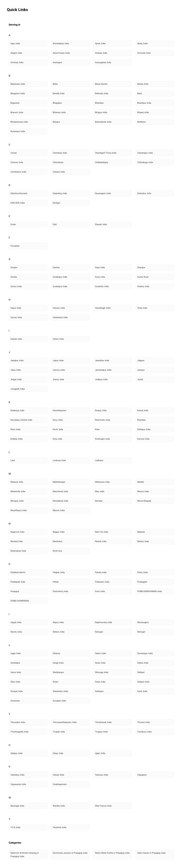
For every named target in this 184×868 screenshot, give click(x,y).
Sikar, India (15, 682)
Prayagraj (15, 591)
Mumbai (99, 501)
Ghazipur (141, 267)
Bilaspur (56, 122)
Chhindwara (58, 162)
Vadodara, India (17, 775)
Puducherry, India (60, 591)
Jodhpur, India (101, 379)
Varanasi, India (102, 775)
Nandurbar (57, 541)
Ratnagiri (99, 632)
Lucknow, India (59, 460)
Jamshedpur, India (103, 370)
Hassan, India (59, 308)
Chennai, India (17, 162)
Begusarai (15, 103)
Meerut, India (143, 491)
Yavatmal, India (60, 827)
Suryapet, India (59, 701)
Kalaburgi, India (17, 410)
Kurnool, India (143, 439)
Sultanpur (99, 691)
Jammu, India (59, 370)
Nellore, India (143, 541)
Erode (13, 224)
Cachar (14, 153)
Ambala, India (101, 53)
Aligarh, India (16, 53)
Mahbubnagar (59, 482)
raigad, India (16, 622)
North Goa (57, 551)
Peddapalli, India (18, 582)
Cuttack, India (59, 172)
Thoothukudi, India (103, 722)
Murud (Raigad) (144, 501)
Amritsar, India (17, 62)
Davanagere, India (103, 193)
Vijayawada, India (18, 784)
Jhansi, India (58, 379)
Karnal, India (143, 410)
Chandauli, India (60, 153)
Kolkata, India (17, 439)
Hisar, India (142, 308)
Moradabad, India (61, 501)
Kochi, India (58, 429)
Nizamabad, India (18, 551)
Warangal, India (17, 806)
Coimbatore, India (18, 172)
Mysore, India (59, 510)
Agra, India (15, 44)
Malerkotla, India (18, 491)
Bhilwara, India (59, 112)
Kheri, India (15, 429)
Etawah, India (101, 224)
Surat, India (142, 691)
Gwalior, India (143, 286)
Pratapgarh (142, 582)
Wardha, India (59, 806)
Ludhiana (99, 460)
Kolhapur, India (144, 429)
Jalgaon (141, 360)
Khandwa (141, 420)
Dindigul (56, 203)
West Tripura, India (103, 806)
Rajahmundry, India (103, 622)
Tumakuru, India (144, 732)
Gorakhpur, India (60, 277)
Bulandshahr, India (103, 122)
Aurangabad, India (103, 62)
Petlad (56, 582)
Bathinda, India (102, 93)
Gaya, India (100, 267)
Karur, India (58, 420)
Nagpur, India (59, 532)
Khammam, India (103, 420)
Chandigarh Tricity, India (106, 153)
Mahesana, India (102, 482)
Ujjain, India (100, 753)
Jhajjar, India (16, 379)
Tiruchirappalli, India (19, 732)
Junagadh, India (18, 389)
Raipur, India (58, 622)
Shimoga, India (102, 672)
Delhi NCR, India (18, 203)
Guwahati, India (102, 286)
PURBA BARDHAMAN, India (150, 591)
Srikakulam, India (60, 691)
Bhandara (99, 103)
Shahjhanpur (58, 672)
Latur (13, 460)
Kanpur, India (101, 410)
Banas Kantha (101, 84)
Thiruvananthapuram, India (65, 722)
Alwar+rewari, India (61, 53)
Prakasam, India (102, 582)
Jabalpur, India (17, 360)
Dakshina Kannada (19, 193)
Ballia (55, 84)
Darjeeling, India (60, 193)
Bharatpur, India (144, 103)
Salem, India (100, 653)
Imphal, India (16, 339)
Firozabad (15, 246)
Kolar (97, 429)
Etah (55, 224)
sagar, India (16, 653)
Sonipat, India (17, 691)
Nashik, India (101, 541)
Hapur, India (16, 308)
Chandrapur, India (145, 153)
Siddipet (141, 672)
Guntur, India (16, 286)
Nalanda (141, 532)
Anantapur (57, 62)
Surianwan (15, 701)
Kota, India (57, 439)
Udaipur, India (17, 753)
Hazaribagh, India (103, 308)
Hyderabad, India (60, 317)
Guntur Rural (143, 277)
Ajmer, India (100, 44)
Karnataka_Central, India (21, 420)
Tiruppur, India (101, 732)
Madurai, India (17, 482)
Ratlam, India (59, 632)
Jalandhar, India (102, 360)
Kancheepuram (60, 410)
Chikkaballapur (102, 162)
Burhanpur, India (18, 131)
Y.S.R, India (15, 827)
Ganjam (14, 267)
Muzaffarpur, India (19, 510)
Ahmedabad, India (61, 44)
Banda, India (143, 84)
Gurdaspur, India (60, 286)
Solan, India (100, 682)
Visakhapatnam (60, 784)
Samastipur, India (145, 653)
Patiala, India (101, 572)
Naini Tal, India (102, 532)
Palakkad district (18, 572)
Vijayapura (142, 775)
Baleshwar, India (18, 84)
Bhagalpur (57, 103)
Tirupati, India (59, 732)
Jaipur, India (58, 360)
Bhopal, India (143, 112)
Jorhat (140, 379)
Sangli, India (58, 663)
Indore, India (58, 339)
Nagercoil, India (17, 532)
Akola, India (142, 44)
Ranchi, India (16, 632)
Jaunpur (141, 370)
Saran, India (100, 663)
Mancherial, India (60, 491)
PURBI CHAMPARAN (20, 601)
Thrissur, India (144, 722)
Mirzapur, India (17, 501)
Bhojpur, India (101, 112)
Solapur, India (143, 682)
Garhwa (56, 267)
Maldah (141, 482)
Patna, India (143, 572)
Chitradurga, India (145, 162)
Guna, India (100, 277)
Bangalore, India (18, 93)
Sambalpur (15, 663)
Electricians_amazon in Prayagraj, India (70, 853)
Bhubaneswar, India (19, 122)
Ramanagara (143, 622)
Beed (140, 93)
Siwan (55, 682)
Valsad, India (58, 775)
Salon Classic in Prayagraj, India (151, 853)
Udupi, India (58, 753)
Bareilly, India (59, 93)
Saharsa (56, 653)
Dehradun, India (144, 193)
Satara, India (143, 663)
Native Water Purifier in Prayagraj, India (112, 853)
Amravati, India (144, 53)
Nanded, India (17, 541)
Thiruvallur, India (18, 722)
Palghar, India (59, 572)
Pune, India (100, 591)
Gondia (14, 277)
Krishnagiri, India (102, 439)
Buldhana (141, 122)
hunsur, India (16, 317)
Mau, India (100, 491)
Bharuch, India (17, 112)
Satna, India (16, 672)
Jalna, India (16, 370)
